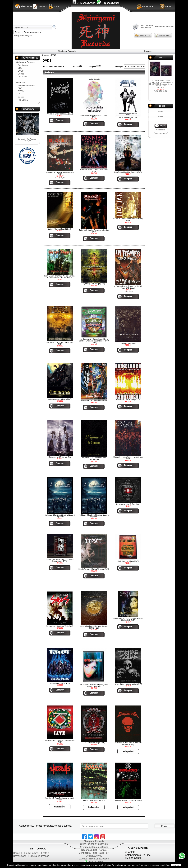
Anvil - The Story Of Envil (128, 118)
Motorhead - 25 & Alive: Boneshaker (94, 401)
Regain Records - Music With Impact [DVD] (94, 569)
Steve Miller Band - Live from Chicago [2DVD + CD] (94, 627)
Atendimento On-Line (139, 855)
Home (16, 853)
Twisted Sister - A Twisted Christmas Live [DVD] (60, 741)
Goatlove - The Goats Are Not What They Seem (128, 220)
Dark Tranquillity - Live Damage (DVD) (128, 172)
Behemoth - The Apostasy (27, 140)
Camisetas (23, 65)
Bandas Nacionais (26, 85)
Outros (21, 74)
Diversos (148, 51)
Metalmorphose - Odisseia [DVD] (60, 399)
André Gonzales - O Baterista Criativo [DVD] (94, 116)
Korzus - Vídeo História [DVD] (94, 801)
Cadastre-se (161, 130)
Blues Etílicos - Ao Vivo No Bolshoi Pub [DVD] (60, 173)
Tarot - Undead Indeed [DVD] (60, 683)
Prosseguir (176, 865)
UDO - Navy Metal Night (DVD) (94, 743)
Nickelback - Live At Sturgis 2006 (128, 400)
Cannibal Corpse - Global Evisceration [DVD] (94, 171)
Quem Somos (31, 853)
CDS (20, 68)
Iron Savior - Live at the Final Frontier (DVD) (60, 343)
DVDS (21, 71)
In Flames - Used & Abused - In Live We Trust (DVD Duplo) (128, 287)
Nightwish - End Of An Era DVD (60, 457)
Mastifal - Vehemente (128, 343)
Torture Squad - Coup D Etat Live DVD (128, 684)
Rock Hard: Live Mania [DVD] (128, 561)
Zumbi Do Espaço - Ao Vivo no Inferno (128, 801)
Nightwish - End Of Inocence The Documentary (94, 459)
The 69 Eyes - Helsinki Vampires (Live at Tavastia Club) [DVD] (94, 686)
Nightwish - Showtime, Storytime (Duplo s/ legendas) (94, 516)
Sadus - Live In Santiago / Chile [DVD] (60, 626)
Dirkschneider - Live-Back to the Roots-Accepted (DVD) (128, 744)
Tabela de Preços (39, 856)
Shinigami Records (67, 51)
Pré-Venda (23, 100)
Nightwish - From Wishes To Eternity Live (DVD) (128, 458)
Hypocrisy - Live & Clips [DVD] (94, 284)
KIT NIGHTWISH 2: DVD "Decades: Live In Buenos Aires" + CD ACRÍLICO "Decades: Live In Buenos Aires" (161, 86)
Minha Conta (134, 858)
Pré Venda (23, 77)
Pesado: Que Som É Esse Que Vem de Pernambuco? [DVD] (60, 560)
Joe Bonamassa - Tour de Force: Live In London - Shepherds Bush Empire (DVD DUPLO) (94, 341)
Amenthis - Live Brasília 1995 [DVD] (60, 114)
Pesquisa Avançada (23, 36)
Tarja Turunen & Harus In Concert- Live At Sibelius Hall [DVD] (128, 619)
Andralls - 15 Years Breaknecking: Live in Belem (60, 799)
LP (19, 94)
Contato (131, 852)
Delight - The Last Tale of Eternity (60, 229)
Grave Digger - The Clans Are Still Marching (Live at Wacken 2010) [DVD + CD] (60, 277)
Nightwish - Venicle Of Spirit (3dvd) (128, 504)
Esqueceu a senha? (161, 133)
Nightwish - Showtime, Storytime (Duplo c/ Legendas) (60, 516)
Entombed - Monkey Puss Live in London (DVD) (94, 231)
